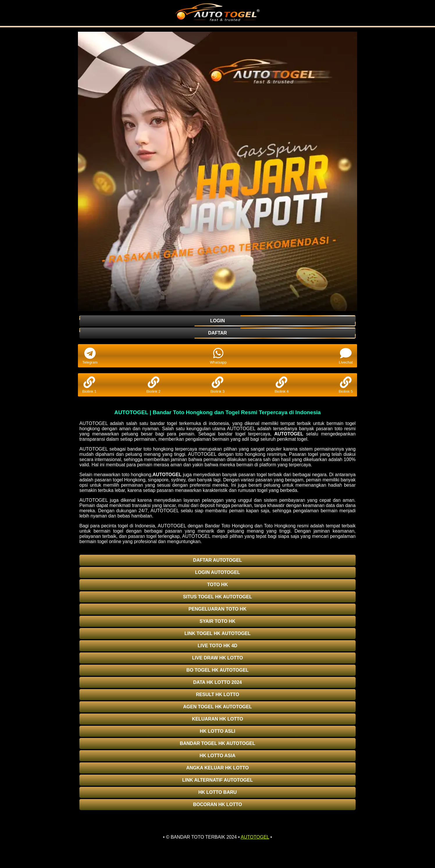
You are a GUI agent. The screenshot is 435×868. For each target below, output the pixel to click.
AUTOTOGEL (289, 434)
